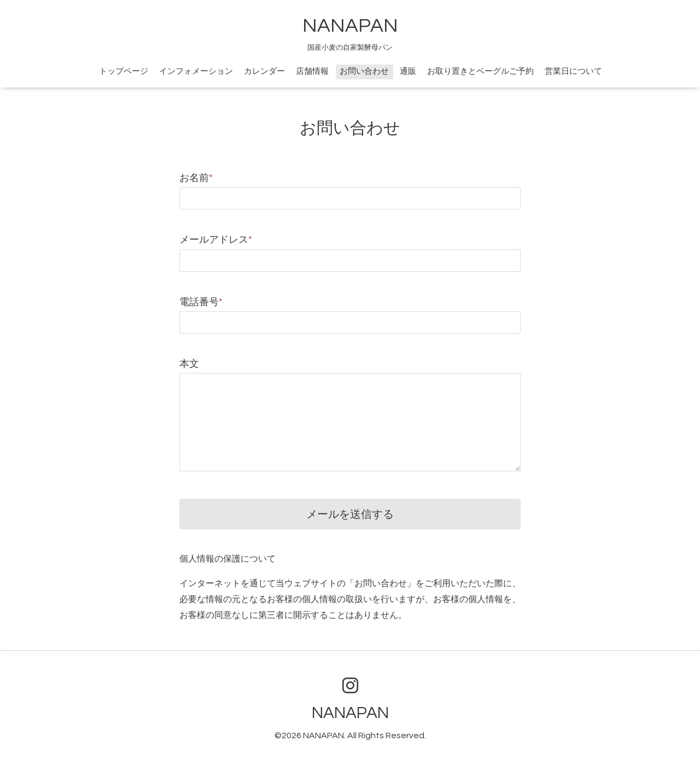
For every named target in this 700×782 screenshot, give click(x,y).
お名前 (196, 178)
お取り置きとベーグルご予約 (480, 71)
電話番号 (201, 302)
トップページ (124, 71)
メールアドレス (216, 240)
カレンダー (264, 71)
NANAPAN (350, 26)
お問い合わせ (364, 71)
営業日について (573, 71)
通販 (408, 71)
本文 (189, 364)
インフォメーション (196, 71)
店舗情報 (312, 71)
